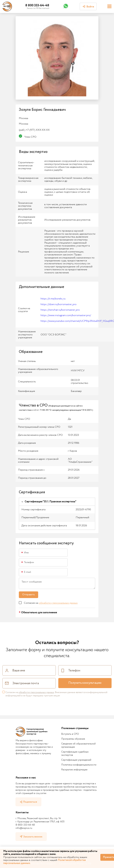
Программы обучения (73, 739)
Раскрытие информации (74, 770)
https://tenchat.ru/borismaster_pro (60, 310)
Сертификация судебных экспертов (75, 754)
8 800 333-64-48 (37, 5)
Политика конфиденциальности (79, 765)
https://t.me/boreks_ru (53, 299)
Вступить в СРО (70, 734)
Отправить (28, 595)
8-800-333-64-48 (25, 825)
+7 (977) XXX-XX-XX (34, 130)
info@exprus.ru (24, 828)
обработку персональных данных (58, 603)
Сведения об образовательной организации (78, 745)
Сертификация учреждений (76, 760)
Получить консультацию (85, 683)
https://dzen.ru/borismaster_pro (59, 304)
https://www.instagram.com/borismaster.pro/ (66, 315)
